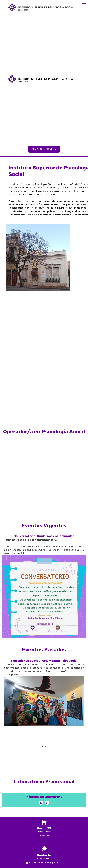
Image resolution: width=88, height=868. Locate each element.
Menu (84, 2)
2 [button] (46, 746)
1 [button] (43, 746)
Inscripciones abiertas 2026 (44, 149)
